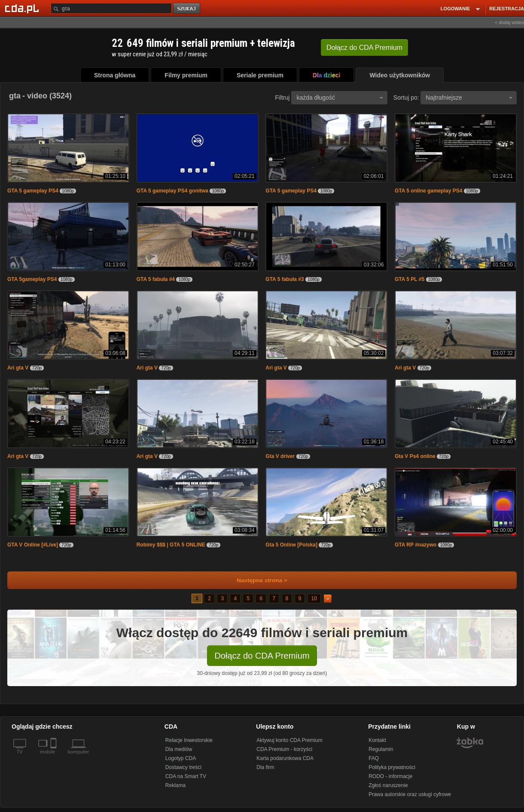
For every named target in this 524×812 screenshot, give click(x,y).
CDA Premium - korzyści (284, 749)
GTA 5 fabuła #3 (285, 279)
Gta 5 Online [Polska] (291, 545)
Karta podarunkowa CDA (285, 758)
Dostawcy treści (183, 767)
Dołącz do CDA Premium (262, 656)
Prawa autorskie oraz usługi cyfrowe (410, 794)
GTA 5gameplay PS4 (32, 279)
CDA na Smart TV (186, 776)
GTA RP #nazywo (416, 545)
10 (314, 598)
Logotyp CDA (181, 758)
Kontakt (377, 740)
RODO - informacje (390, 776)
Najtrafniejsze (469, 98)
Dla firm (265, 767)
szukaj (187, 9)
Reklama (175, 785)
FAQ (374, 758)
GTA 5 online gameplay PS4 (428, 191)
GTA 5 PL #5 (410, 279)
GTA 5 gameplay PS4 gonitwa (172, 191)
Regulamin (381, 749)
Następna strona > (256, 580)
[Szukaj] (111, 8)
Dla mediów (179, 749)
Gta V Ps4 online (415, 456)
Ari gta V (18, 368)
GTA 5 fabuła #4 (156, 279)
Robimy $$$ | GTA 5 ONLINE (171, 545)
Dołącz (364, 47)
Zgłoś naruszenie (388, 785)
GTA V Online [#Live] (33, 545)
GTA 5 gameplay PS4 (33, 191)
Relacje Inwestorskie (189, 740)
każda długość (340, 98)
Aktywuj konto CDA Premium (289, 740)
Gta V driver (280, 456)
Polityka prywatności (392, 767)
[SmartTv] (54, 757)
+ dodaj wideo (509, 22)
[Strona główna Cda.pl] (23, 8)
